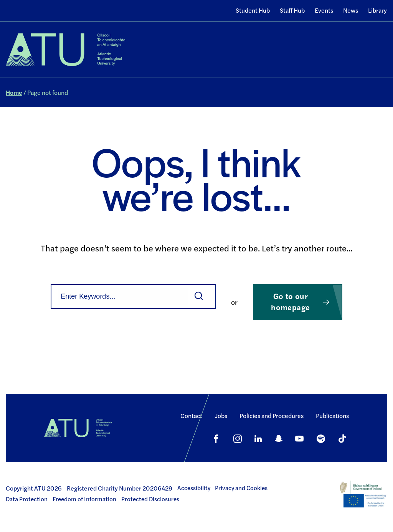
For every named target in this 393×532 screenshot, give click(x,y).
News (351, 10)
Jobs (221, 416)
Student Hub (253, 10)
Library (377, 10)
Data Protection (27, 499)
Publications (332, 416)
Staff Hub (292, 10)
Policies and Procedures (272, 416)
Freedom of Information (84, 499)
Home (14, 92)
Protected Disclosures (150, 499)
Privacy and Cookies (241, 488)
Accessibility (194, 488)
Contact (191, 416)
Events (324, 10)
